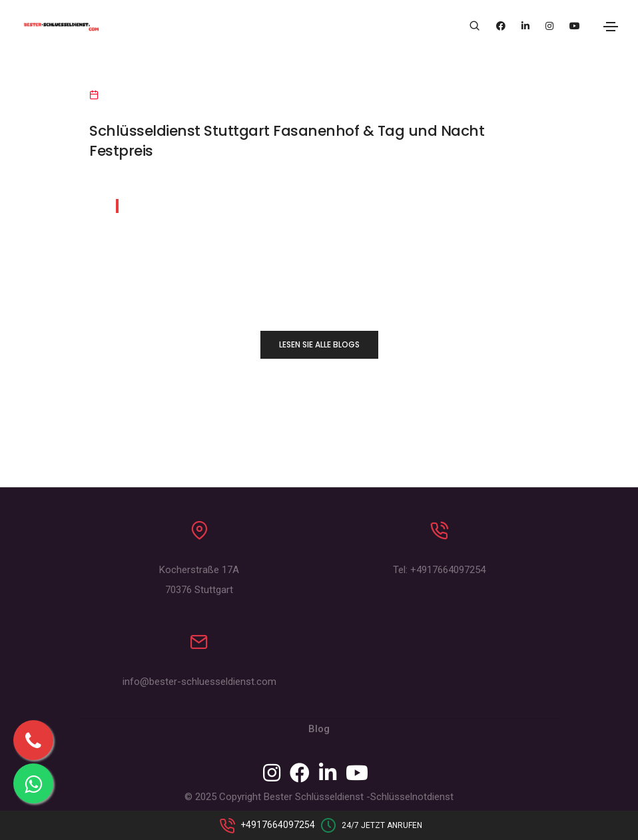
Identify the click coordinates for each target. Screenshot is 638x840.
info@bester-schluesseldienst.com (199, 682)
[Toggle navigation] (611, 27)
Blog (319, 729)
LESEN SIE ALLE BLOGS (319, 344)
